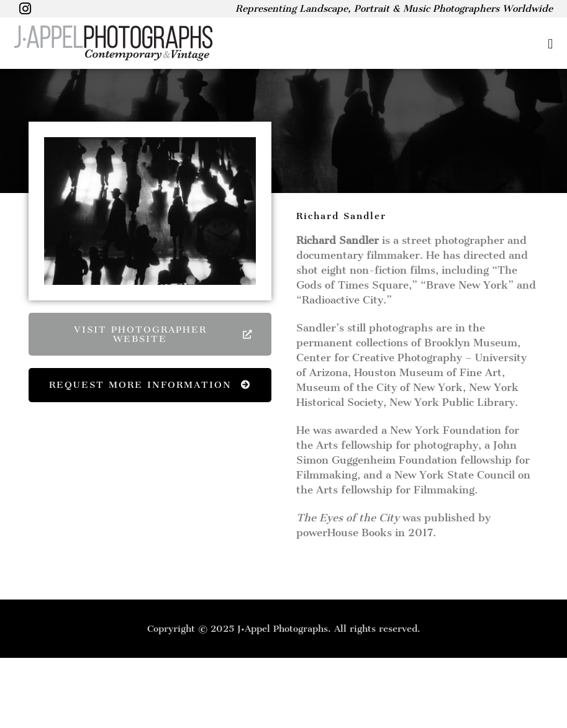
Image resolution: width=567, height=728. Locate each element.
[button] (395, 43)
